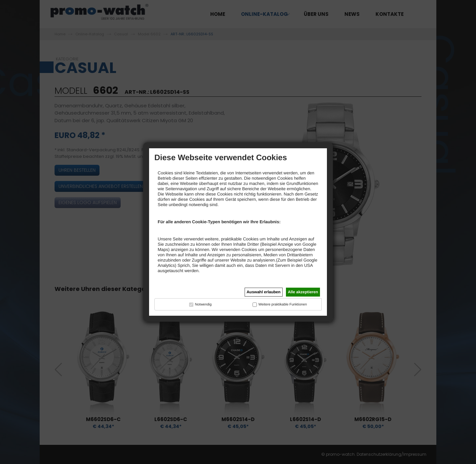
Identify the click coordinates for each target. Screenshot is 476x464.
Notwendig (203, 304)
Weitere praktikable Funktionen (283, 304)
